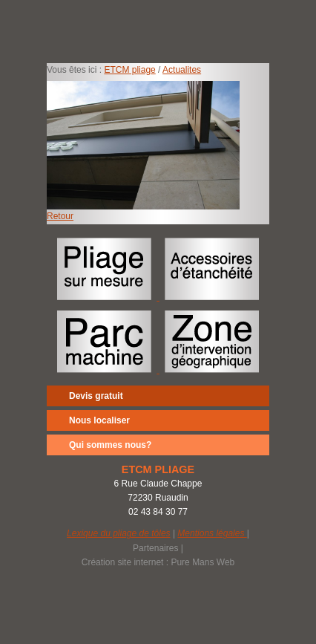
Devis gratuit (96, 396)
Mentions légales (212, 533)
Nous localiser (99, 420)
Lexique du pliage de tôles (118, 533)
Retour (60, 216)
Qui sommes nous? (110, 445)
